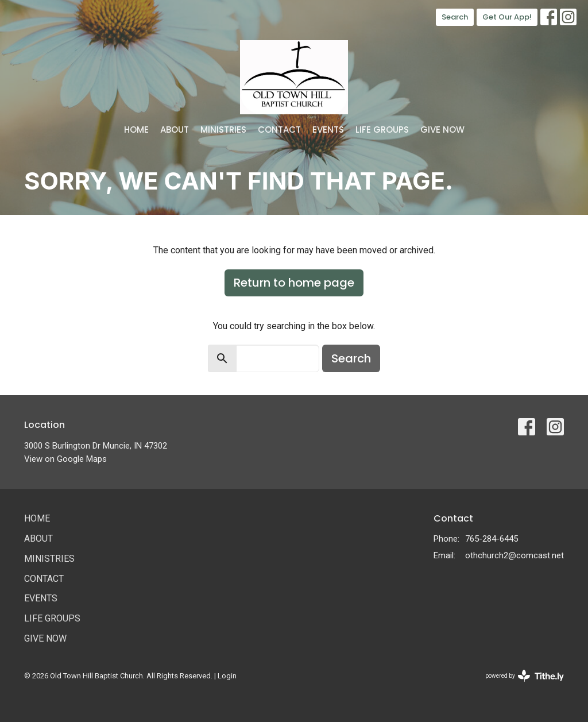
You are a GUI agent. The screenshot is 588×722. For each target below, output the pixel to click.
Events (328, 130)
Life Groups (382, 130)
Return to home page (294, 283)
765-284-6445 (492, 539)
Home (136, 130)
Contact (279, 130)
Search (455, 17)
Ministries (223, 130)
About (175, 130)
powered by (525, 676)
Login (227, 676)
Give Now (442, 130)
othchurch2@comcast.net (514, 555)
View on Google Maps (65, 459)
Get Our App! (507, 17)
